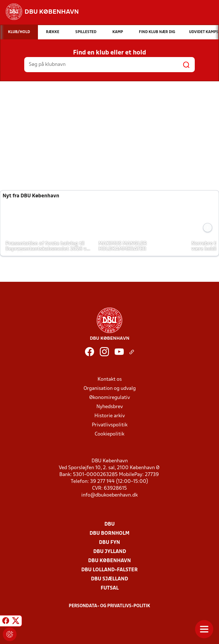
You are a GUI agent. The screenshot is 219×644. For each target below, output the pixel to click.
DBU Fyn (109, 543)
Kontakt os (110, 379)
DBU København (109, 561)
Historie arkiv (110, 416)
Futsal (110, 588)
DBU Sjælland (109, 579)
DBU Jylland (110, 552)
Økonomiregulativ (110, 398)
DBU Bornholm (109, 533)
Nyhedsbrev (110, 407)
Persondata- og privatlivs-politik (109, 606)
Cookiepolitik (109, 434)
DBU (109, 524)
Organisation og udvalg (110, 389)
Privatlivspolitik (110, 425)
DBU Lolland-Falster (109, 570)
